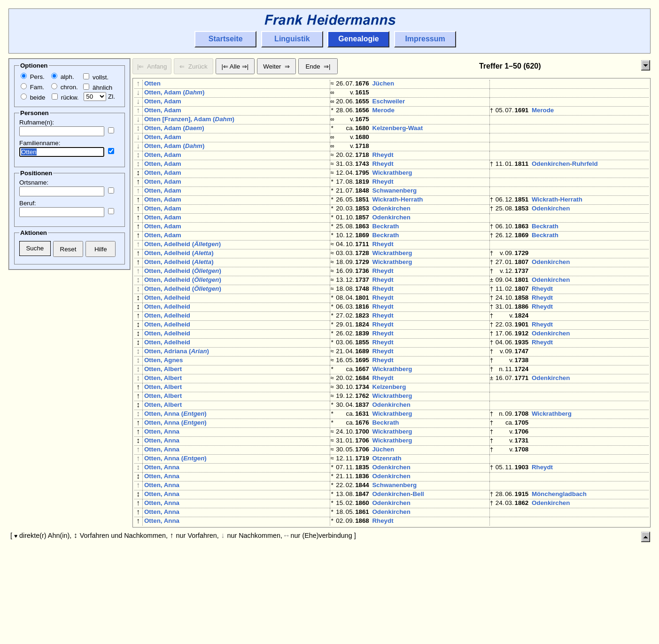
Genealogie (358, 39)
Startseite (226, 39)
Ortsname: (34, 182)
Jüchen (383, 83)
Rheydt (383, 170)
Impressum (425, 39)
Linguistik (292, 39)
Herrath (412, 224)
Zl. (99, 97)
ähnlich (98, 88)
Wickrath (385, 224)
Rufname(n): (37, 122)
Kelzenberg (389, 137)
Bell (418, 580)
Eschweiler (388, 105)
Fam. (32, 87)
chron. (65, 87)
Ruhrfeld (585, 181)
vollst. (96, 77)
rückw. (65, 97)
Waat (415, 137)
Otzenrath (387, 537)
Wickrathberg (392, 191)
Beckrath (385, 256)
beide (33, 97)
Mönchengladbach (559, 580)
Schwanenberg (394, 213)
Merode (383, 116)
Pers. (33, 77)
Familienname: (40, 143)
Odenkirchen (551, 181)
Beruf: (28, 203)
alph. (63, 77)
